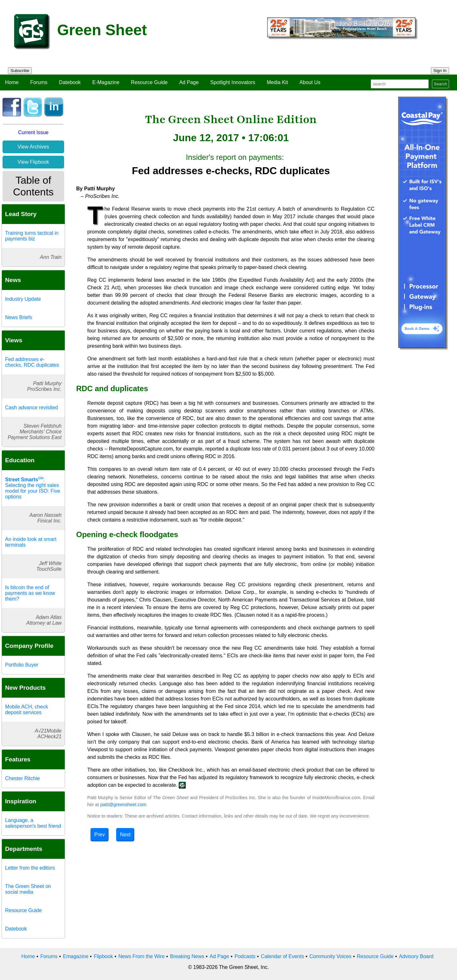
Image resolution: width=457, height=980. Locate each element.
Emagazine (76, 956)
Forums (39, 82)
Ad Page (189, 82)
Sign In (440, 71)
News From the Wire (142, 956)
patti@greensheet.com (123, 805)
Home (12, 82)
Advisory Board (416, 956)
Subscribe (20, 71)
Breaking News (187, 956)
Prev (99, 835)
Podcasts (245, 956)
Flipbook (103, 956)
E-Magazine (106, 82)
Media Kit (277, 82)
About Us (310, 82)
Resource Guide (149, 82)
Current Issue (33, 132)
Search (440, 84)
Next (125, 835)
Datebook (70, 82)
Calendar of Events (282, 956)
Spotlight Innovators (233, 82)
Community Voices (331, 956)
